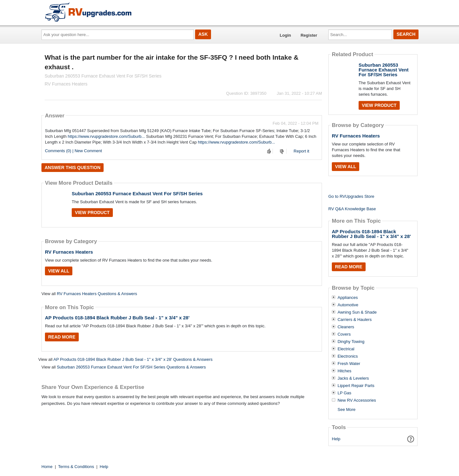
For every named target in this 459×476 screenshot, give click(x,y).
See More (346, 409)
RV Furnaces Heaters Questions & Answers (97, 294)
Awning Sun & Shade (357, 312)
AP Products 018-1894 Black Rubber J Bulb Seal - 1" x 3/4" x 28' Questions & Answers (133, 359)
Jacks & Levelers (353, 378)
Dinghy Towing (351, 342)
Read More (62, 337)
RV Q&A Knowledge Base (352, 209)
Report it (301, 151)
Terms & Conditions (76, 467)
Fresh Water (349, 364)
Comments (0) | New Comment (73, 151)
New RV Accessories (357, 400)
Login (285, 35)
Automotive (348, 305)
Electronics (348, 356)
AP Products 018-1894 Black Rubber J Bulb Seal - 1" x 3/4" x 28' (117, 318)
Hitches (344, 371)
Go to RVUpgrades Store (351, 196)
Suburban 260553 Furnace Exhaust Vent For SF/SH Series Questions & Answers (131, 367)
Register (309, 35)
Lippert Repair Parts (356, 386)
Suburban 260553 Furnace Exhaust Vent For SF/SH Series (137, 193)
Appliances (348, 298)
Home (47, 467)
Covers (344, 334)
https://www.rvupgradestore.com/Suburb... (106, 136)
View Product (92, 212)
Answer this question (73, 167)
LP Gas (344, 393)
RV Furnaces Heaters (69, 252)
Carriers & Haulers (355, 320)
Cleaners (346, 327)
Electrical (346, 349)
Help (336, 439)
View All (59, 271)
